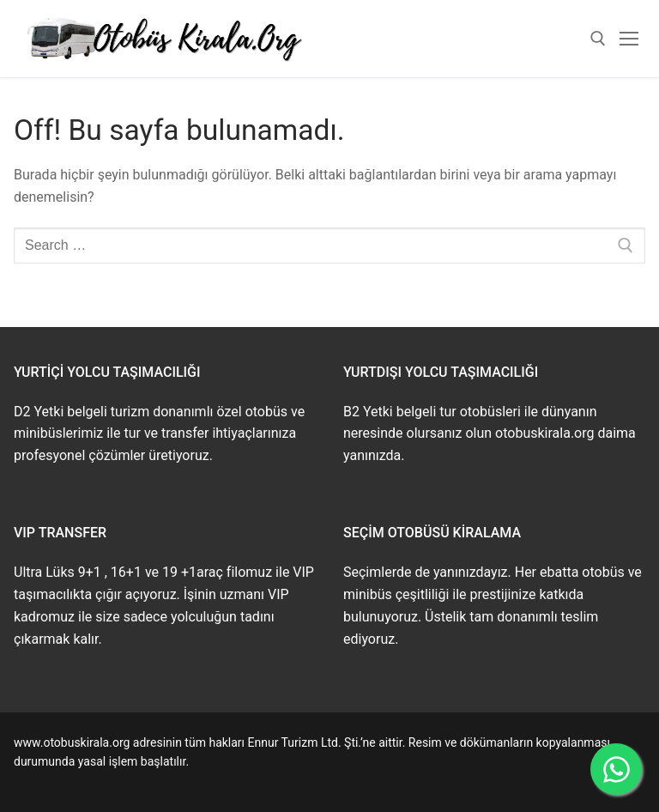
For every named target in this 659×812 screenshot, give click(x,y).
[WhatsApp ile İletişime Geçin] (616, 769)
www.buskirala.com (66, 781)
